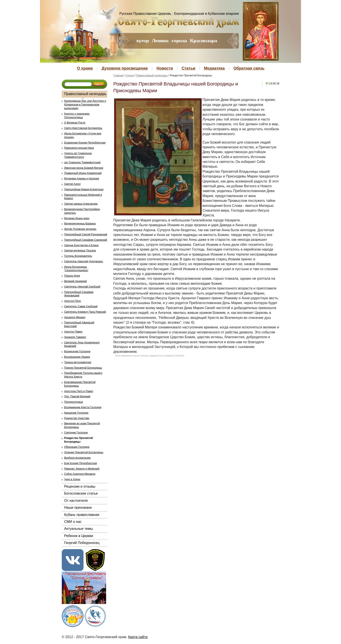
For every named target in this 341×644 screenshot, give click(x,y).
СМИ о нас (73, 522)
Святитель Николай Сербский (82, 287)
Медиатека (214, 68)
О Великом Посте (75, 123)
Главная (118, 75)
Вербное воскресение (77, 458)
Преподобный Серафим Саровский (86, 240)
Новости (165, 68)
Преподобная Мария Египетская (84, 189)
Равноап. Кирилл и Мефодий (82, 469)
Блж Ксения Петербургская (81, 463)
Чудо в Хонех (72, 479)
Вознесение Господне (77, 351)
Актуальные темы (79, 529)
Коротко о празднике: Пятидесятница (77, 116)
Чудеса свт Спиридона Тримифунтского (78, 155)
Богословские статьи (81, 493)
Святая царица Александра (81, 204)
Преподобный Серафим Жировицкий (79, 294)
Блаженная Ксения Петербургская (85, 143)
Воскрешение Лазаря (77, 357)
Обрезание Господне (77, 447)
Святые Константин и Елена (81, 245)
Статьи (188, 68)
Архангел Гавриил (75, 337)
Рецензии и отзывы (80, 486)
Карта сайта (138, 637)
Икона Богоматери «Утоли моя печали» (83, 135)
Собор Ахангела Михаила (80, 474)
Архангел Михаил (75, 317)
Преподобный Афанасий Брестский (79, 324)
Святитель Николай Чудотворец (84, 261)
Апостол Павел (73, 332)
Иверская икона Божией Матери (84, 168)
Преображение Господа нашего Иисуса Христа (83, 375)
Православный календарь (85, 94)
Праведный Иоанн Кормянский (83, 173)
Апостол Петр (72, 301)
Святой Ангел (72, 184)
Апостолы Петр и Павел (79, 391)
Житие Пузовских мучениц (80, 229)
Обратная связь (249, 68)
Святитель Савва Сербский (81, 306)
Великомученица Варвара (80, 224)
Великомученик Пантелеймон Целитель (82, 211)
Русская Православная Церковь (145, 14)
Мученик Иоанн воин (77, 218)
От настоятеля (76, 501)
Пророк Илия (72, 276)
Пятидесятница (74, 402)
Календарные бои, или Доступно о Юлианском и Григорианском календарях (85, 105)
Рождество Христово (77, 418)
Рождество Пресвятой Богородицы (79, 440)
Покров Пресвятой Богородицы (83, 368)
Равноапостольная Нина (79, 148)
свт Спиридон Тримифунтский (82, 162)
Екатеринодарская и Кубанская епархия (207, 14)
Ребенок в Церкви (79, 536)
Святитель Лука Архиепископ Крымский (82, 344)
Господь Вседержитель (78, 256)
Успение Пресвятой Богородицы (84, 452)
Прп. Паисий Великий (77, 396)
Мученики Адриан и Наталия (82, 179)
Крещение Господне (76, 413)
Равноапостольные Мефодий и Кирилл (83, 197)
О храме (85, 68)
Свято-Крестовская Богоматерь (83, 128)
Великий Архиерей (75, 281)
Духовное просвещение (125, 68)
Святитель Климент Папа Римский (85, 312)
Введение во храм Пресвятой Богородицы (82, 425)
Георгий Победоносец (82, 543)
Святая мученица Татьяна (80, 251)
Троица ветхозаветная (78, 362)
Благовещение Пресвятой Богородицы (80, 384)
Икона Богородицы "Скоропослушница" (76, 269)
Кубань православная (82, 515)
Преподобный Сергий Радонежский (86, 234)
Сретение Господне (76, 433)
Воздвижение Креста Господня (83, 407)
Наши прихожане (78, 508)
